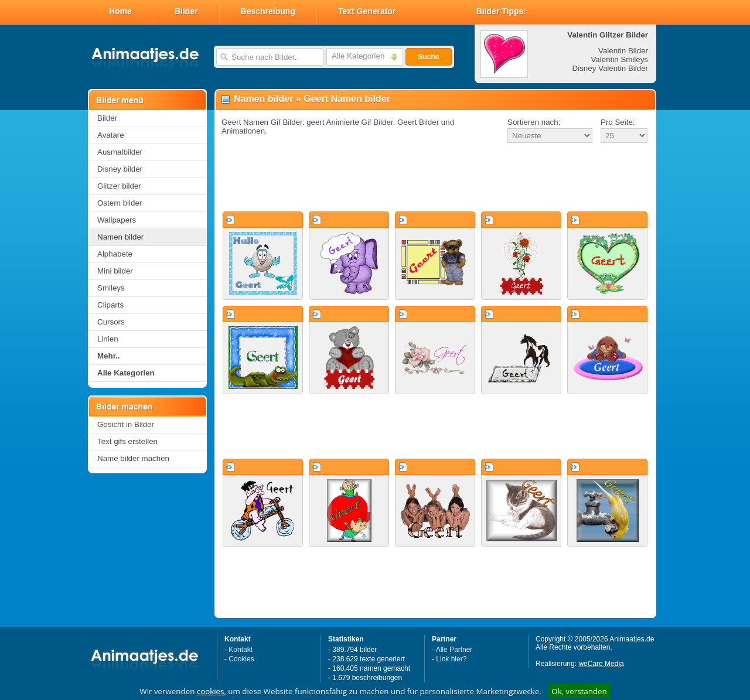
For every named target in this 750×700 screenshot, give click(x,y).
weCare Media (601, 664)
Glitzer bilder (119, 186)
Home (120, 11)
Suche (428, 57)
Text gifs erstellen (127, 441)
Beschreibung (268, 11)
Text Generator (367, 11)
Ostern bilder (120, 203)
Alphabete (115, 254)
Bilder (186, 11)
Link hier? (451, 659)
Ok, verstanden (579, 691)
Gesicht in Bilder (126, 424)
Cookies (241, 659)
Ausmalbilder (120, 152)
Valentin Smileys (619, 59)
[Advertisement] (435, 178)
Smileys (111, 288)
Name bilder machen (133, 458)
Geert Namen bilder (347, 99)
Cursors (111, 322)
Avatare (111, 135)
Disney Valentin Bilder (610, 68)
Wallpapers (117, 220)
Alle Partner (454, 650)
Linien (108, 339)
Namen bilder (120, 237)
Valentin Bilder (623, 51)
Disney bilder (120, 169)
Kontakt (241, 650)
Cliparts (110, 305)
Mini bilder (115, 271)
